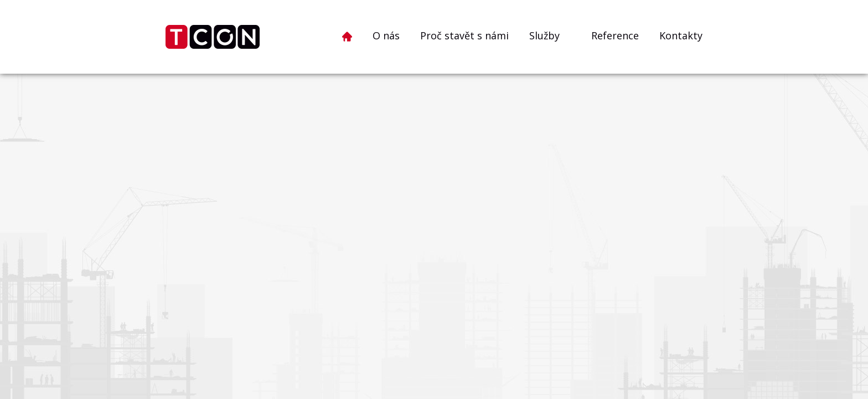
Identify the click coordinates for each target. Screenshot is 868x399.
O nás (386, 35)
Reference (615, 35)
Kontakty (681, 35)
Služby (544, 35)
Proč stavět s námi (464, 35)
